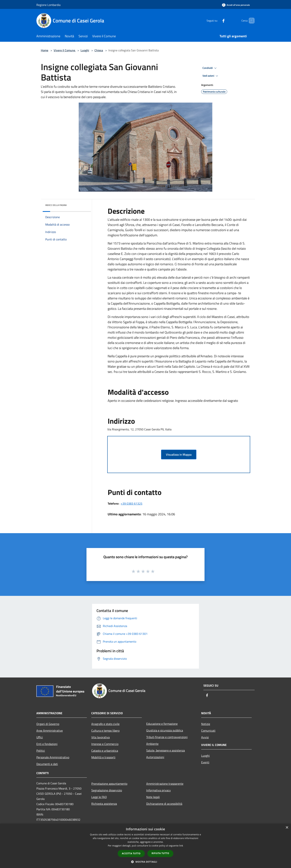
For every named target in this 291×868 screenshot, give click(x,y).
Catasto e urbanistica (105, 751)
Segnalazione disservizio (107, 790)
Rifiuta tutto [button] (160, 853)
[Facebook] (217, 20)
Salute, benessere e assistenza (166, 750)
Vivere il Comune (65, 50)
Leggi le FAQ (99, 797)
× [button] (287, 828)
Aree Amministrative (50, 731)
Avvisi (205, 737)
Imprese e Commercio (105, 744)
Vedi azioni (211, 76)
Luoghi (85, 50)
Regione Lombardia (48, 5)
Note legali (153, 797)
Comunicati (208, 731)
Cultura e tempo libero (105, 731)
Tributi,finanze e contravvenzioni (167, 737)
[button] (145, 862)
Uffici (40, 737)
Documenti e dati (47, 764)
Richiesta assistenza (104, 804)
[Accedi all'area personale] (236, 5)
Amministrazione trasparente (165, 784)
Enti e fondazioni (47, 744)
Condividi (210, 68)
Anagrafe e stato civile (105, 724)
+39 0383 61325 (132, 503)
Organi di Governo (48, 724)
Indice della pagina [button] (56, 205)
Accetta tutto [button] (131, 853)
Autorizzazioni (155, 757)
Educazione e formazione (162, 724)
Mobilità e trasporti (103, 757)
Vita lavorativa (100, 737)
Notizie (206, 724)
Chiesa (99, 50)
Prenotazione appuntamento (109, 784)
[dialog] (145, 846)
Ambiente (152, 744)
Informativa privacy (158, 790)
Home (45, 50)
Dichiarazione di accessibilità (164, 804)
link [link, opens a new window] (181, 846)
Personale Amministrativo (53, 757)
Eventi (205, 762)
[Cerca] (250, 21)
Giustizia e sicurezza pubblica (165, 730)
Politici (41, 751)
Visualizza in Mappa (179, 454)
